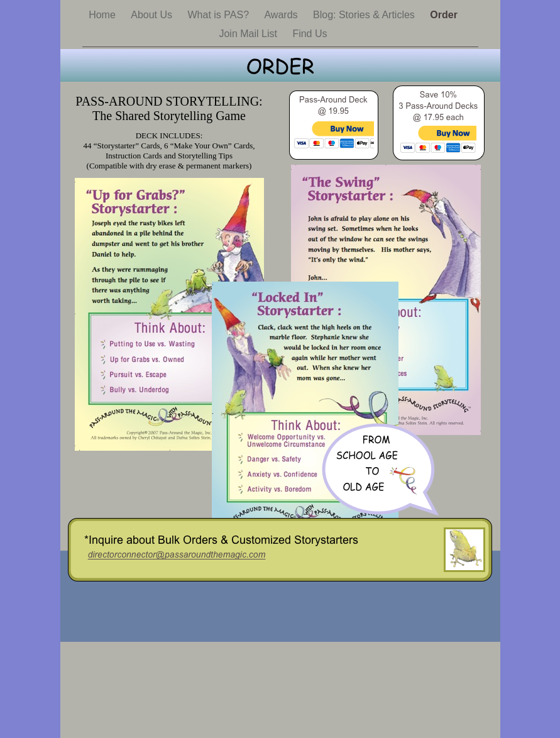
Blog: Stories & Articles (365, 15)
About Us (153, 15)
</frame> (334, 144)
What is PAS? (220, 15)
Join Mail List (249, 34)
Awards (282, 15)
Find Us (310, 34)
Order (444, 15)
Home (103, 15)
